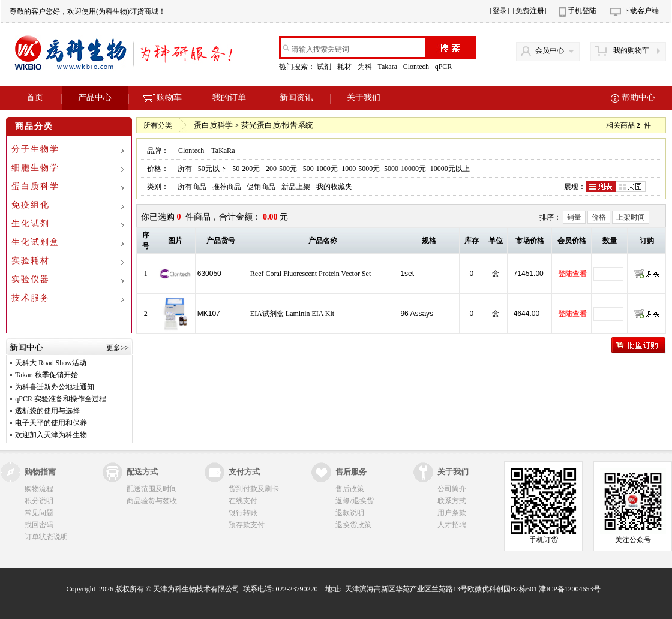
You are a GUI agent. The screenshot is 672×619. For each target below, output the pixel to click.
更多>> (118, 348)
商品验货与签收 (152, 501)
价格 (599, 217)
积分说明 (39, 501)
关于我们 (364, 97)
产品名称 (323, 241)
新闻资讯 (296, 97)
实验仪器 (31, 279)
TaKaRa (223, 151)
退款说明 (350, 513)
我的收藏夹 (334, 187)
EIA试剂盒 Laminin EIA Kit (292, 314)
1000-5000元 (361, 169)
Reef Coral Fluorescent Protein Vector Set (310, 274)
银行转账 (243, 513)
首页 (35, 97)
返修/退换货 (354, 501)
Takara (388, 67)
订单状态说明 (46, 537)
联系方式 (452, 501)
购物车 (162, 97)
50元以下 (212, 169)
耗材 (345, 67)
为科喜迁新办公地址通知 (55, 387)
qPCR (445, 67)
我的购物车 (631, 50)
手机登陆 (582, 11)
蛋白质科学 (35, 186)
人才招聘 (452, 525)
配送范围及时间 (152, 489)
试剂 (325, 67)
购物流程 (39, 489)
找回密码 (39, 525)
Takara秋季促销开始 (46, 375)
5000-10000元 (405, 169)
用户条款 (452, 513)
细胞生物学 (35, 168)
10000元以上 (450, 169)
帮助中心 (638, 97)
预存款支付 (247, 525)
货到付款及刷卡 (254, 489)
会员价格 (572, 241)
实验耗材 (31, 261)
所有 (185, 169)
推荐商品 (227, 187)
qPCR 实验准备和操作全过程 (61, 399)
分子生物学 (35, 149)
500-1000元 (320, 169)
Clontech (417, 67)
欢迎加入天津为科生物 (51, 435)
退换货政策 (353, 525)
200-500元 (281, 169)
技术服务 (31, 298)
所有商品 (192, 187)
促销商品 (261, 187)
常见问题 (39, 513)
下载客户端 (641, 11)
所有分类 (158, 125)
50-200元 (246, 169)
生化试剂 (31, 223)
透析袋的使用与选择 (47, 411)
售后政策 (350, 489)
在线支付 (243, 501)
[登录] (500, 11)
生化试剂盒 (35, 242)
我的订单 (229, 97)
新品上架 (296, 187)
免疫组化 (31, 205)
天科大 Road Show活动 (51, 363)
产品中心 (95, 97)
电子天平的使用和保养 (51, 423)
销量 (574, 217)
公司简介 (452, 489)
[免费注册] (530, 11)
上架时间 (631, 217)
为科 (366, 67)
